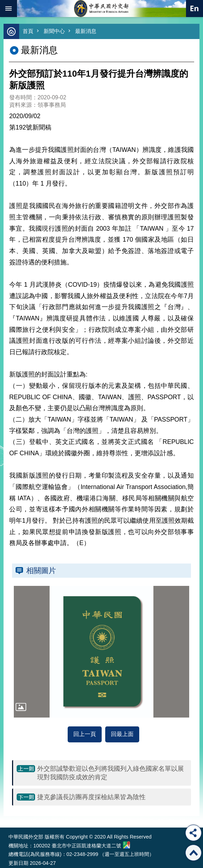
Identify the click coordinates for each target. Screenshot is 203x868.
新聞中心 (54, 31)
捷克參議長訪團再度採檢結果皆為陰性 (91, 797)
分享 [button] (193, 833)
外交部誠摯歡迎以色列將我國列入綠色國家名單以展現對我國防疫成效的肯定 (111, 773)
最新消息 (86, 31)
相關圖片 (41, 570)
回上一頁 (85, 734)
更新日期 (18, 863)
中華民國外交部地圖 (126, 845)
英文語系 (194, 9)
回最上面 (122, 734)
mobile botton (9, 9)
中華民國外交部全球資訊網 (102, 9)
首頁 (28, 31)
